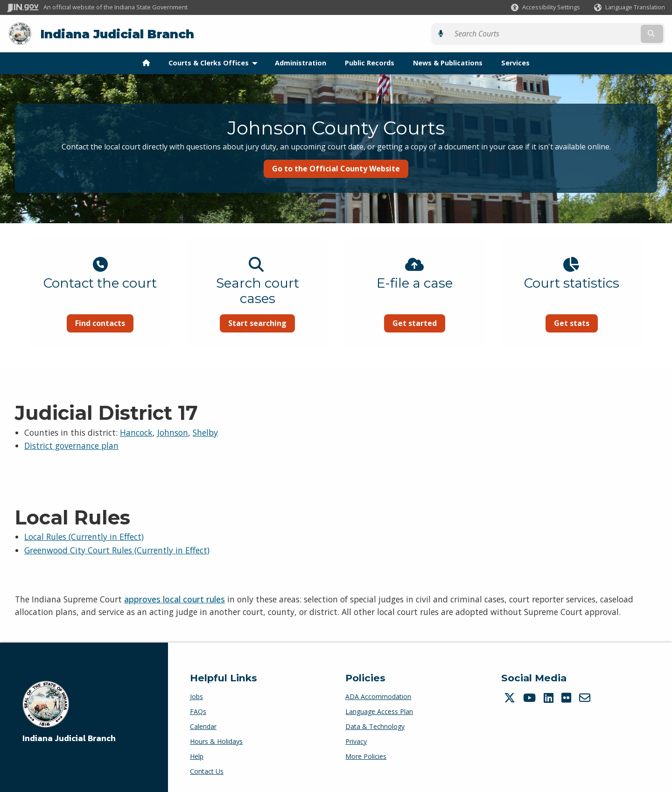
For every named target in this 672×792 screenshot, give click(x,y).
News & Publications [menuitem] (448, 62)
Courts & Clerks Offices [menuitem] (215, 62)
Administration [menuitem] (301, 62)
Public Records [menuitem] (370, 62)
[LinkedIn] (550, 697)
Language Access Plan (379, 711)
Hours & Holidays (216, 741)
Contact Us (207, 771)
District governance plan (71, 445)
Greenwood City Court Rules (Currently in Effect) (117, 550)
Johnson (173, 432)
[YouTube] (531, 697)
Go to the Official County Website (336, 168)
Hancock (136, 432)
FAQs (198, 711)
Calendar (203, 726)
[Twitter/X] (511, 697)
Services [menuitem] (515, 62)
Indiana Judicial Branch (117, 33)
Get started (418, 323)
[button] (546, 7)
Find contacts (90, 323)
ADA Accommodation (378, 696)
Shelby (205, 432)
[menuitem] (146, 63)
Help (197, 756)
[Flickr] (567, 697)
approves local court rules (175, 599)
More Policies (366, 756)
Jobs (196, 696)
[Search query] (584, 33)
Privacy (356, 741)
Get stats (582, 323)
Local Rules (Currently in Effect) (84, 536)
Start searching (254, 323)
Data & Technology (375, 726)
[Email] (586, 697)
